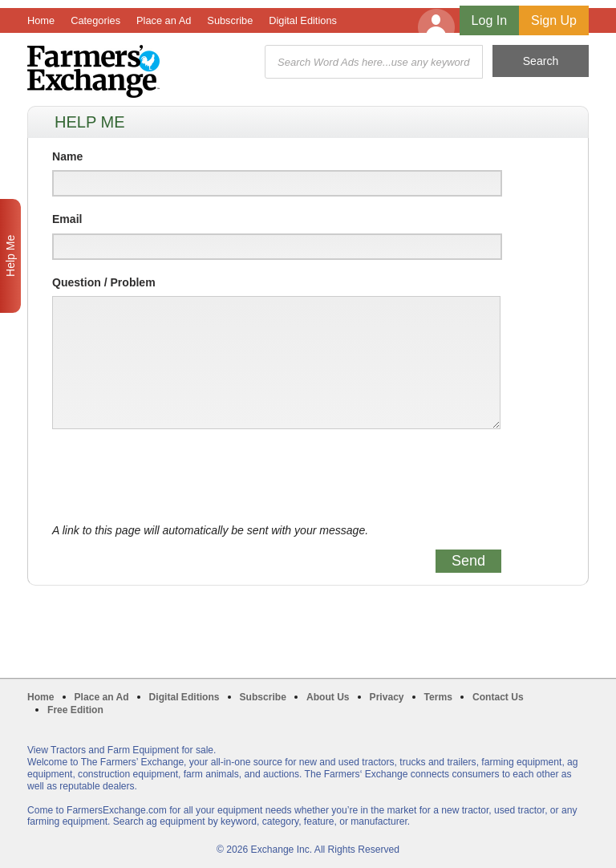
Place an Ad (164, 20)
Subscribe (230, 20)
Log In (489, 20)
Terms (438, 697)
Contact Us (498, 697)
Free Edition (75, 710)
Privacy (387, 697)
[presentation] (174, 477)
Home (41, 20)
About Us (328, 697)
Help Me (10, 256)
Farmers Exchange (93, 71)
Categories (95, 20)
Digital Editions (303, 20)
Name (67, 156)
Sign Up (554, 20)
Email (67, 219)
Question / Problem (104, 282)
